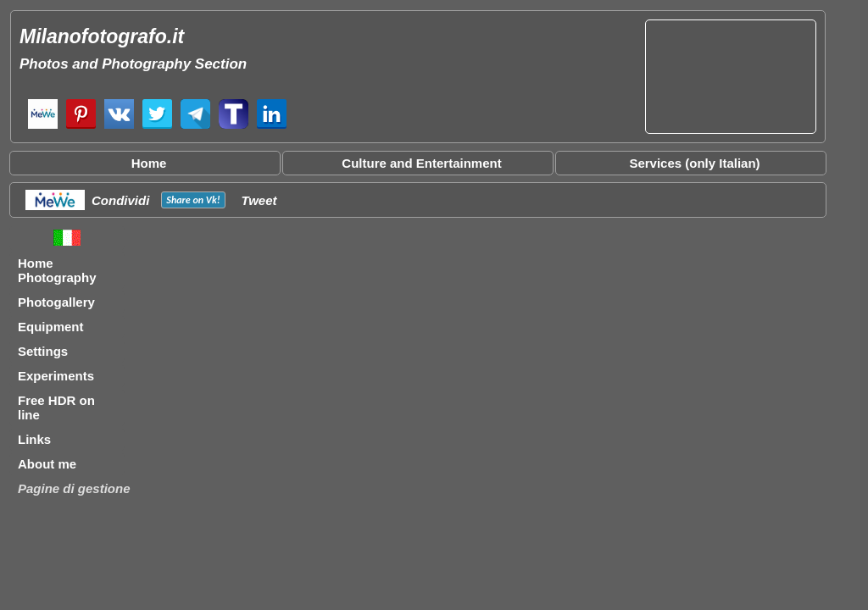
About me (47, 464)
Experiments (56, 376)
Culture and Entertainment (421, 163)
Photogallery (56, 302)
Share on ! (193, 200)
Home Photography (57, 270)
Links (34, 439)
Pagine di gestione (74, 488)
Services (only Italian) (694, 163)
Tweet (259, 200)
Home (149, 163)
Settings (43, 351)
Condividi (120, 200)
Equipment (51, 327)
